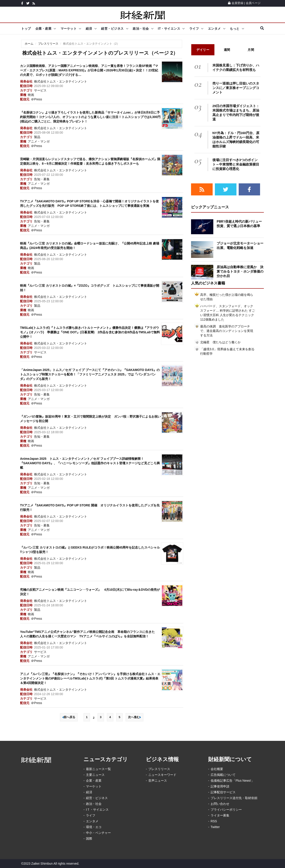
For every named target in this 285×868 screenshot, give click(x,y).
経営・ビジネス (112, 29)
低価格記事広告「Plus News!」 (232, 781)
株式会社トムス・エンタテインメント (61, 81)
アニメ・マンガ (39, 141)
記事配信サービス (223, 792)
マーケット (69, 29)
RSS (214, 821)
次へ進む (134, 717)
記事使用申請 (220, 786)
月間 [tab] (251, 50)
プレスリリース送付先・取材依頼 (234, 798)
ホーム (29, 44)
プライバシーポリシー (226, 810)
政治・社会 (141, 29)
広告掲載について (223, 775)
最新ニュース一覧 (98, 769)
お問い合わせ (220, 804)
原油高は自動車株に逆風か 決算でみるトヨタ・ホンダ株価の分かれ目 (240, 271)
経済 (89, 29)
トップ (26, 29)
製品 (37, 137)
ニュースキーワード (162, 775)
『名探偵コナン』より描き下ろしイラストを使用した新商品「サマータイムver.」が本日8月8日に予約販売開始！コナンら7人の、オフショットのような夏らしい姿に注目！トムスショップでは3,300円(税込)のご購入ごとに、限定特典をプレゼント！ (90, 117)
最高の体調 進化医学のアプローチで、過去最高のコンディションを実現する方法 (227, 331)
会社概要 (217, 769)
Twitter (215, 827)
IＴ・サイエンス (97, 810)
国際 (89, 839)
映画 (31, 95)
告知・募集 (42, 179)
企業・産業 (44, 29)
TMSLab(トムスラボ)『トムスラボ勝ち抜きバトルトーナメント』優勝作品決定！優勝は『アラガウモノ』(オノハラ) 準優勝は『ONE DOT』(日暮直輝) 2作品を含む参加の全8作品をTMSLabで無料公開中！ (90, 332)
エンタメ (214, 29)
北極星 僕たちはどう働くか (220, 342)
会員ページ (253, 3)
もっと (235, 29)
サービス (40, 90)
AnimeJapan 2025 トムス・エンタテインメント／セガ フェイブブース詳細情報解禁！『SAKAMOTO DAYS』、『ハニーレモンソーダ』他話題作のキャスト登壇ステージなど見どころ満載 (90, 463)
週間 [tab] (227, 50)
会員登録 (236, 3)
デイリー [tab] (203, 50)
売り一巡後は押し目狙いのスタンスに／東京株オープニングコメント (236, 88)
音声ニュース (158, 781)
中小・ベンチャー (98, 833)
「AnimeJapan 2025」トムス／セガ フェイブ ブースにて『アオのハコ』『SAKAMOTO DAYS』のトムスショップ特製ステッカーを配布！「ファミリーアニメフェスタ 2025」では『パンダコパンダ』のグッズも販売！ (90, 374)
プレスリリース (48, 44)
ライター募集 (220, 815)
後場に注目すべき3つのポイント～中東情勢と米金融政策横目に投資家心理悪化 (236, 164)
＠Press (37, 99)
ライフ (194, 29)
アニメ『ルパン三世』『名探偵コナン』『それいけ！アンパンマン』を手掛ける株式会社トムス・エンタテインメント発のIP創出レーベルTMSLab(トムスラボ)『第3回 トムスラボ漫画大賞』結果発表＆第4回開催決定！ (90, 678)
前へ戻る (69, 717)
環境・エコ (94, 827)
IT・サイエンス (169, 29)
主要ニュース (95, 775)
